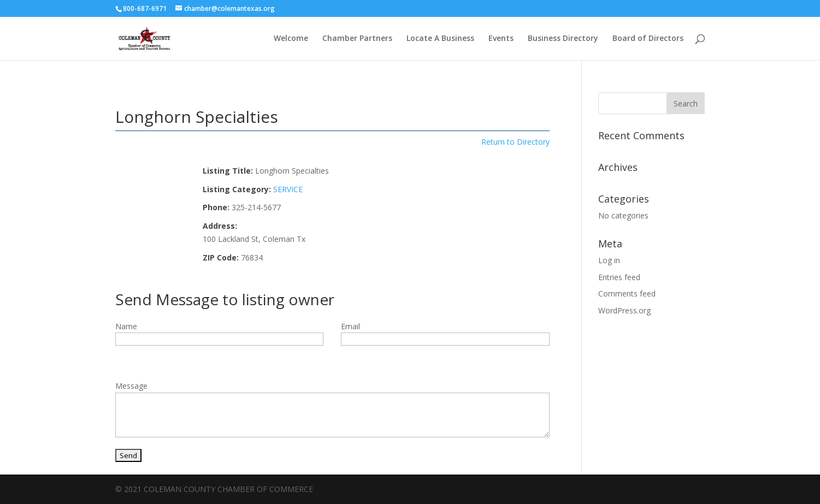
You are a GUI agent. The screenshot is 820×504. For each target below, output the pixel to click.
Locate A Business (440, 39)
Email (350, 326)
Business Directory (563, 39)
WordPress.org (624, 310)
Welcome (291, 39)
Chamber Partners (357, 39)
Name (126, 326)
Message (131, 386)
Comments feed (627, 293)
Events (501, 39)
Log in (609, 260)
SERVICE (288, 189)
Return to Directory (515, 142)
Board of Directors (648, 39)
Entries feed (619, 277)
